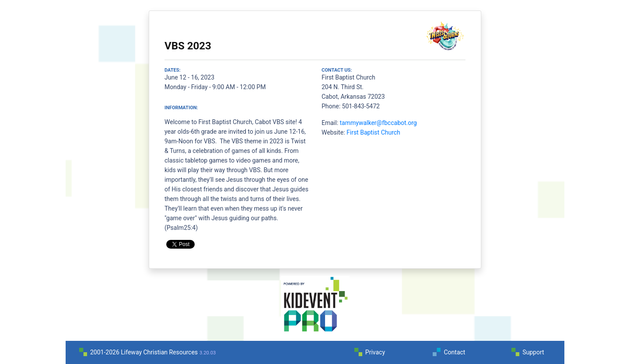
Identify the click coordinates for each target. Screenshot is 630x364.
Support (533, 352)
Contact (454, 352)
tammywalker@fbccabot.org (378, 123)
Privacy (375, 352)
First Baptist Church (373, 132)
